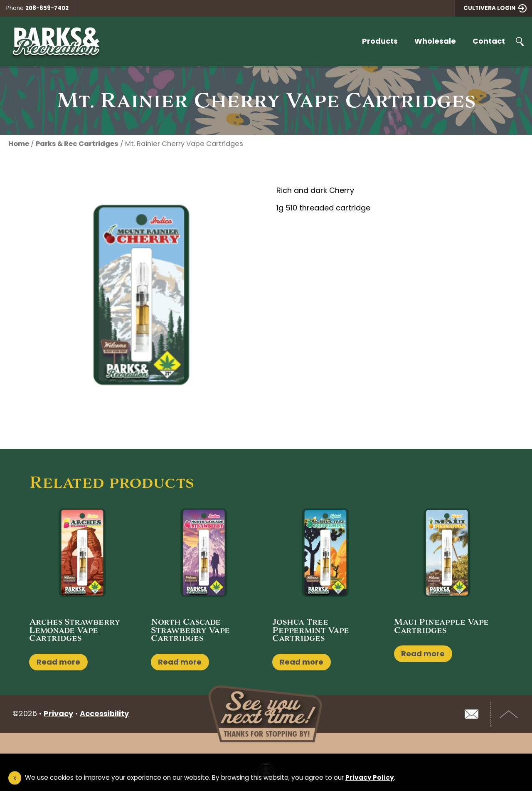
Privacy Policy (370, 777)
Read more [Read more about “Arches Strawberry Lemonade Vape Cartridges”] (58, 662)
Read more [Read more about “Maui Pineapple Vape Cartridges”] (423, 654)
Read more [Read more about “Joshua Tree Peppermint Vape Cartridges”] (302, 662)
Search (520, 42)
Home (19, 144)
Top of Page (509, 714)
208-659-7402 (47, 8)
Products (380, 41)
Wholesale (435, 41)
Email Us (471, 714)
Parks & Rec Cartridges (77, 144)
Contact (489, 41)
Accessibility (104, 713)
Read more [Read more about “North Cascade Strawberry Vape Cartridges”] (180, 662)
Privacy (58, 713)
